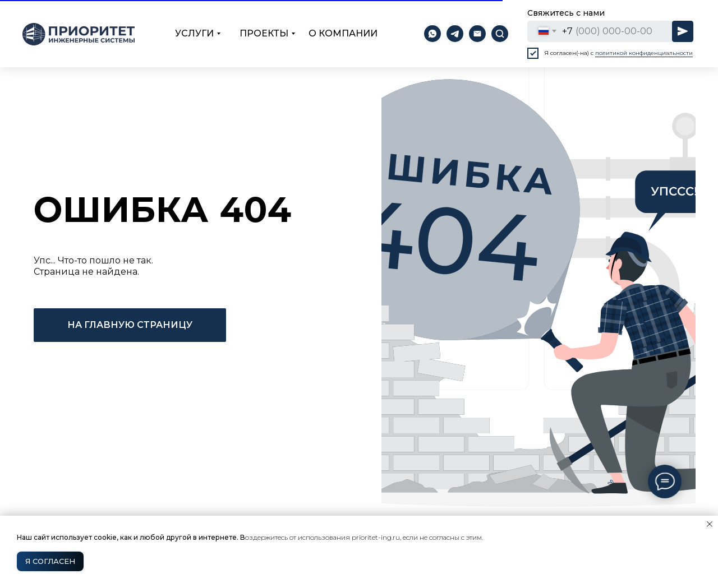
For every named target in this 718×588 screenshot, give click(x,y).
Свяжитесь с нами (566, 13)
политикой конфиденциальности (644, 53)
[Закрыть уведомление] (710, 524)
